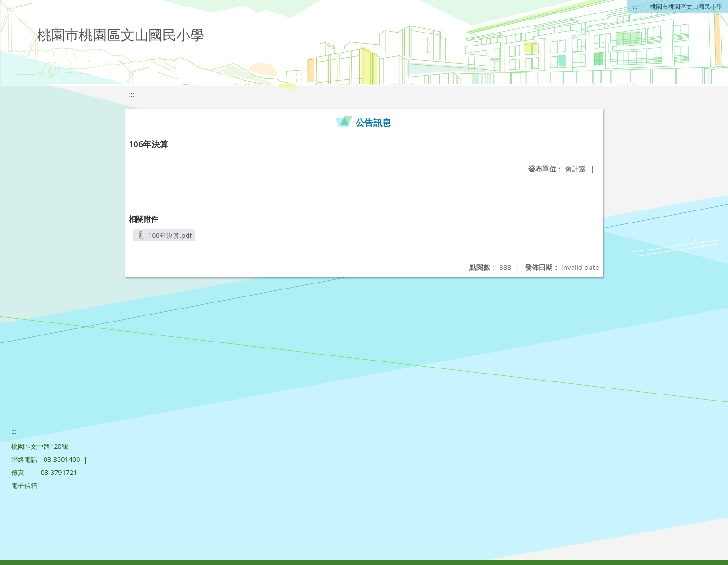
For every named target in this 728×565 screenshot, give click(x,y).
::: (635, 7)
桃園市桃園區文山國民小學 (686, 7)
